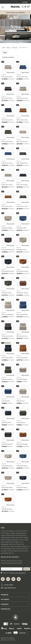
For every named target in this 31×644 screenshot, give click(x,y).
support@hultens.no (7, 553)
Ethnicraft (15, 47)
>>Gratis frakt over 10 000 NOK (15, 13)
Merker (9, 47)
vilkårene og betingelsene (18, 573)
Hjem (3, 47)
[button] (16, 41)
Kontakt (25, 2)
